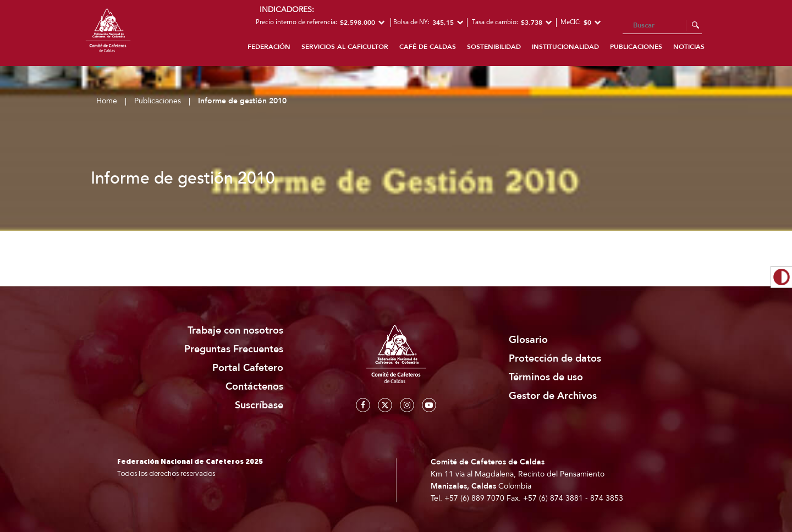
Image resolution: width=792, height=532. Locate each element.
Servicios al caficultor (345, 47)
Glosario (528, 340)
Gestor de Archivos (553, 396)
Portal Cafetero (248, 368)
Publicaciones (636, 47)
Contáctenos (254, 387)
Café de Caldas (428, 47)
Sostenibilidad (494, 47)
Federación (269, 47)
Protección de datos (555, 359)
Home (107, 101)
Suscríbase (259, 405)
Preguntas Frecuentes (234, 349)
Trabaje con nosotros (235, 331)
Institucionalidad (565, 47)
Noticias (689, 47)
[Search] (662, 26)
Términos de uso (546, 377)
